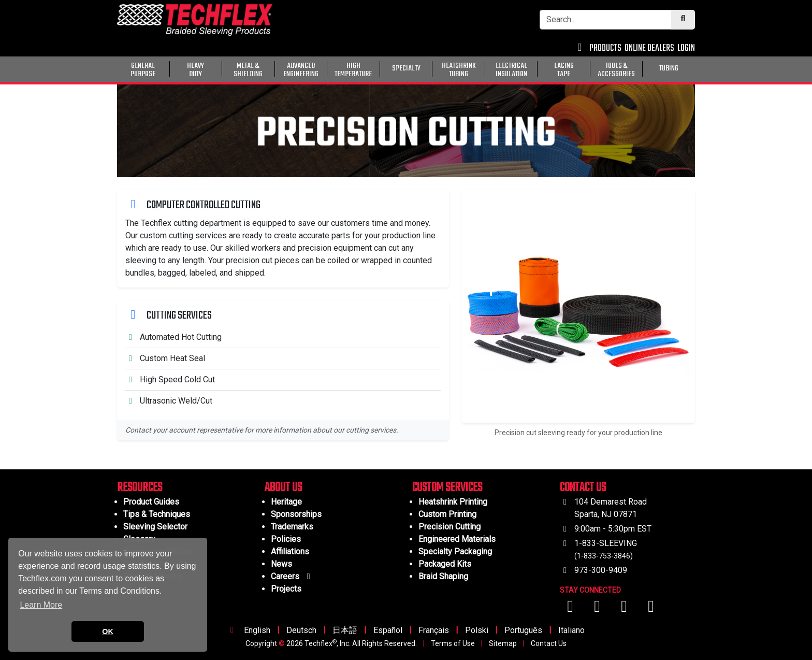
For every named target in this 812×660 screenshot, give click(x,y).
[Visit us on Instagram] (625, 609)
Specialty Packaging (455, 551)
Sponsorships (296, 514)
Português (523, 630)
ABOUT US (283, 488)
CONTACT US (583, 488)
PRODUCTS (605, 48)
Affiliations (290, 551)
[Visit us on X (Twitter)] (651, 609)
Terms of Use (453, 643)
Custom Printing (447, 514)
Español (388, 630)
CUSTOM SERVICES (447, 488)
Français (434, 630)
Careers (292, 576)
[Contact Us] (580, 48)
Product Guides (151, 502)
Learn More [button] (41, 605)
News (281, 564)
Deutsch (301, 630)
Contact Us (549, 643)
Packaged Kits (445, 564)
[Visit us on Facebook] (571, 609)
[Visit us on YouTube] (598, 609)
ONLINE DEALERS (649, 48)
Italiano (571, 630)
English (257, 630)
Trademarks (292, 527)
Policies (286, 539)
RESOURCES (140, 488)
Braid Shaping (443, 576)
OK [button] (108, 632)
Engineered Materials (457, 539)
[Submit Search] (683, 20)
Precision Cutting (450, 527)
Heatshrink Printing (453, 502)
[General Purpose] (697, 68)
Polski (477, 630)
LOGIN (686, 48)
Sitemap (503, 643)
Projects (286, 589)
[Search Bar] (606, 20)
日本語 (345, 630)
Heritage (286, 502)
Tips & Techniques (157, 514)
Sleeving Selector (155, 527)
